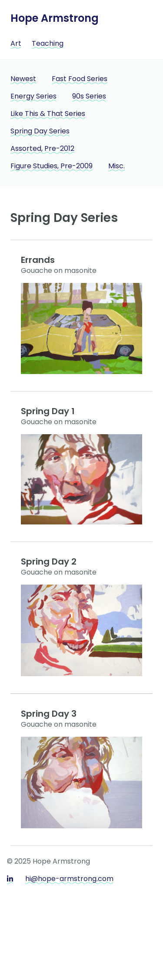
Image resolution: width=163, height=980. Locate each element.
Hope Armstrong (55, 18)
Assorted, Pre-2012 (42, 148)
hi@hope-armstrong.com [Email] (69, 879)
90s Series (89, 96)
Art (16, 43)
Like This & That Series (48, 114)
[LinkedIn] (10, 880)
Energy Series (33, 96)
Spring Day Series (40, 131)
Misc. (116, 166)
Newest (23, 79)
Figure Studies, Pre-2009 (52, 166)
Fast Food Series (80, 79)
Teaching (48, 43)
